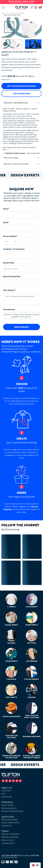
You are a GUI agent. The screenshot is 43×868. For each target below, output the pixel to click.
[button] (11, 44)
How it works (8, 805)
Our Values (7, 797)
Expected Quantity (12, 276)
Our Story (6, 791)
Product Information (16, 103)
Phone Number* (10, 236)
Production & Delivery (16, 164)
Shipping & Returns (10, 837)
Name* (6, 209)
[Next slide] (38, 44)
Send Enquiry (22, 327)
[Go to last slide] (5, 44)
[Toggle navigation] (4, 7)
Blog (4, 794)
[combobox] (35, 865)
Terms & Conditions (10, 834)
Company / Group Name (14, 249)
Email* (6, 222)
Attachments (9, 309)
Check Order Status (10, 823)
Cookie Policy (8, 843)
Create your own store (12, 811)
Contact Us (7, 826)
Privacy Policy (8, 840)
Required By (8, 263)
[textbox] (22, 269)
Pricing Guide (11, 158)
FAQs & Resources (10, 820)
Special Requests (9, 808)
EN (35, 865)
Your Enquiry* (9, 290)
